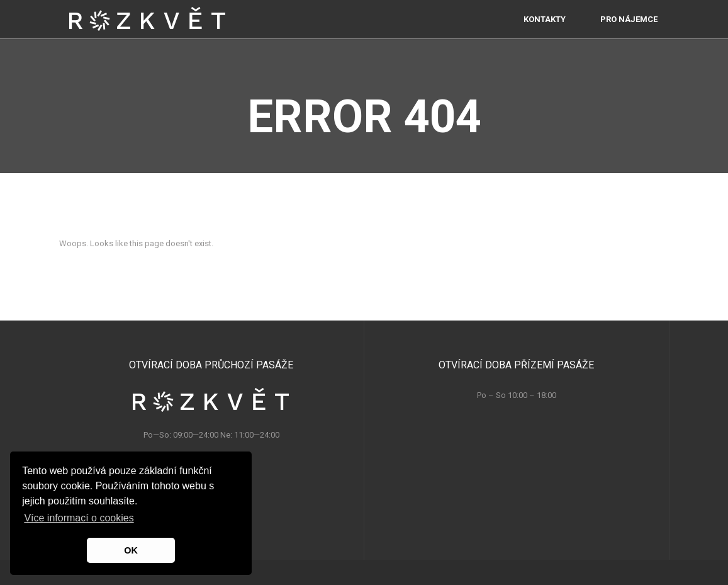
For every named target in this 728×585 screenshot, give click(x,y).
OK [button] (131, 550)
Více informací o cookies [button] (79, 518)
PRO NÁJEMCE (629, 31)
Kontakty (545, 31)
